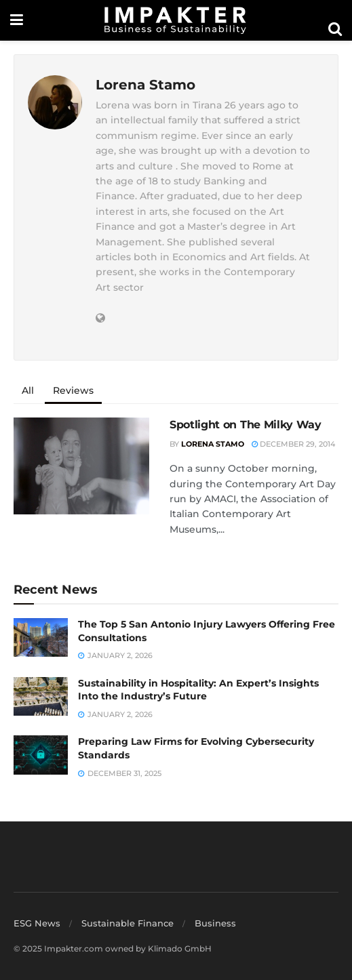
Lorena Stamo (213, 444)
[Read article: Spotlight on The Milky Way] (81, 466)
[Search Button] (335, 29)
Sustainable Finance (128, 923)
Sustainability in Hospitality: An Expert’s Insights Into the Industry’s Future (198, 690)
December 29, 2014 (293, 444)
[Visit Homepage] (176, 20)
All (28, 390)
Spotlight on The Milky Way (246, 425)
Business (215, 923)
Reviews (73, 390)
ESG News (37, 923)
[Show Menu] (17, 20)
